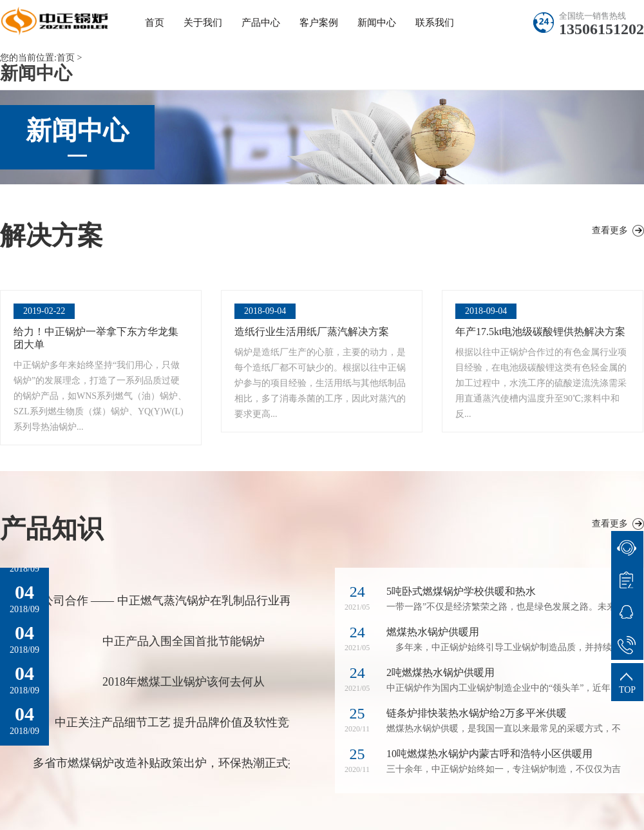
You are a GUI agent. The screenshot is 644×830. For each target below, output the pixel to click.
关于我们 (203, 23)
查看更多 (610, 230)
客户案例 (319, 23)
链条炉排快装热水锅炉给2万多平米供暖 (477, 713)
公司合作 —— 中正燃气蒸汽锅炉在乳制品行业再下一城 (184, 601)
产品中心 (261, 23)
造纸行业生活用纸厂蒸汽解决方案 (312, 332)
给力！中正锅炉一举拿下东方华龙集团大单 (96, 338)
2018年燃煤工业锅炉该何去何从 (184, 682)
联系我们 (435, 23)
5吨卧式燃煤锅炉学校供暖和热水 (461, 591)
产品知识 (52, 529)
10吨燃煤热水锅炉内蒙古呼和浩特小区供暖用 (489, 754)
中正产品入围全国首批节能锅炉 (184, 641)
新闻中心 (377, 23)
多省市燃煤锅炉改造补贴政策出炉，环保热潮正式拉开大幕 (184, 763)
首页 (155, 23)
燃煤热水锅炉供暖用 (433, 632)
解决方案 (52, 236)
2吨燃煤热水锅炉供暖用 (440, 672)
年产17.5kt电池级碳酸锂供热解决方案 (540, 332)
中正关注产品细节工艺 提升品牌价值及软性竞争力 (184, 722)
